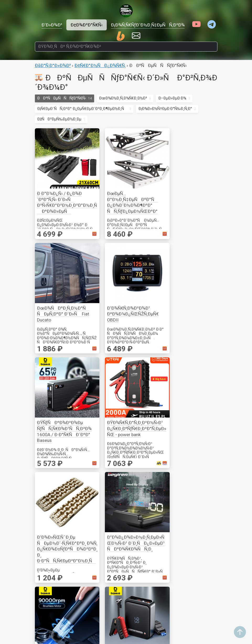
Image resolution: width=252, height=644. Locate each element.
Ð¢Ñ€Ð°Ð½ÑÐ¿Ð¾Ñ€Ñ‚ (100, 65)
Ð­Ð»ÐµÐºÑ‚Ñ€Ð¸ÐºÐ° (57, 512)
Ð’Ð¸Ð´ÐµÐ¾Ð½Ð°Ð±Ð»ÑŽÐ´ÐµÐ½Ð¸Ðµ (116, 579)
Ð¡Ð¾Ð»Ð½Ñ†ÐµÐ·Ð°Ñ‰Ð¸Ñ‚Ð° (165, 109)
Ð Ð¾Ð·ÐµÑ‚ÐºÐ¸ (50, 523)
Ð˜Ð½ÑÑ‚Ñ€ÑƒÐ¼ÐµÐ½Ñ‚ (90, 551)
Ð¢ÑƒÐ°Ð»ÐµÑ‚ (139, 636)
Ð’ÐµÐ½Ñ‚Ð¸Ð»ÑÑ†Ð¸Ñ (211, 579)
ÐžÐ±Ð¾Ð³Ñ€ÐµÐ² (143, 629)
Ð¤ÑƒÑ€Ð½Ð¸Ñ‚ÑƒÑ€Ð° (91, 509)
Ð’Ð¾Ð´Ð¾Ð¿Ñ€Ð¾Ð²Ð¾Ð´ (144, 593)
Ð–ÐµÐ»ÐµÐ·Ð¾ (172, 98)
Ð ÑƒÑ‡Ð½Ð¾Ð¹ (201, 537)
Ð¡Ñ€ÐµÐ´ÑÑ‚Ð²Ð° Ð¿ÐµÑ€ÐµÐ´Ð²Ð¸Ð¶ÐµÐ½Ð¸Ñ (82, 109)
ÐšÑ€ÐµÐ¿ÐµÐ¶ (201, 516)
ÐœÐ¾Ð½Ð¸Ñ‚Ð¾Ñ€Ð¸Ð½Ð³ (123, 98)
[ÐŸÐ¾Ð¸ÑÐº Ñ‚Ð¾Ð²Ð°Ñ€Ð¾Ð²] (126, 47)
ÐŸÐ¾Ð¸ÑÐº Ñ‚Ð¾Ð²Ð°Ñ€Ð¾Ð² (177, 617)
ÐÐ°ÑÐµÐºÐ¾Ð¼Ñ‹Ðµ (89, 558)
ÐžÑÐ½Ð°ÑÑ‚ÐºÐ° (207, 530)
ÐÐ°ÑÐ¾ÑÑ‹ (142, 614)
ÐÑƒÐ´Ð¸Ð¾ (108, 565)
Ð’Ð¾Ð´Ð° (136, 579)
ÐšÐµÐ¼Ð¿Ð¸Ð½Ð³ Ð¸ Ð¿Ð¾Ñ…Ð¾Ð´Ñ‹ (86, 537)
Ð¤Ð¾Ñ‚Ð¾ (106, 593)
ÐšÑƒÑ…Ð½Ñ (135, 512)
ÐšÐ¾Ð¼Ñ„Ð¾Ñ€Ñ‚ (83, 579)
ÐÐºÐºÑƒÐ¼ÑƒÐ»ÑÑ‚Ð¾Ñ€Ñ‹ (65, 636)
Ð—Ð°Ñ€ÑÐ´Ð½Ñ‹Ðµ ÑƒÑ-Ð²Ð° (47, 622)
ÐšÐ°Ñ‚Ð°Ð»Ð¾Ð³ (53, 65)
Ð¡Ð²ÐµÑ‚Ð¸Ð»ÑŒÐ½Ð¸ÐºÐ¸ (121, 530)
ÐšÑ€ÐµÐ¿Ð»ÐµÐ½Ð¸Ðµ (87, 516)
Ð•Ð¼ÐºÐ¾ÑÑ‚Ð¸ (143, 621)
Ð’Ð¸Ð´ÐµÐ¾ (107, 558)
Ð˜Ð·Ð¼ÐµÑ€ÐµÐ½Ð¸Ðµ (208, 523)
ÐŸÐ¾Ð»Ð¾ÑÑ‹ (112, 537)
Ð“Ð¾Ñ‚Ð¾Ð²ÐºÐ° (82, 565)
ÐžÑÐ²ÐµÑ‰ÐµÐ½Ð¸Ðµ (59, 119)
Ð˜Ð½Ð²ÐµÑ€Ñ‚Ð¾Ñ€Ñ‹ (57, 608)
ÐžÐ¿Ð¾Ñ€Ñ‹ (78, 523)
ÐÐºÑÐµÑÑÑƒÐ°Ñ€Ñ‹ (62, 98)
